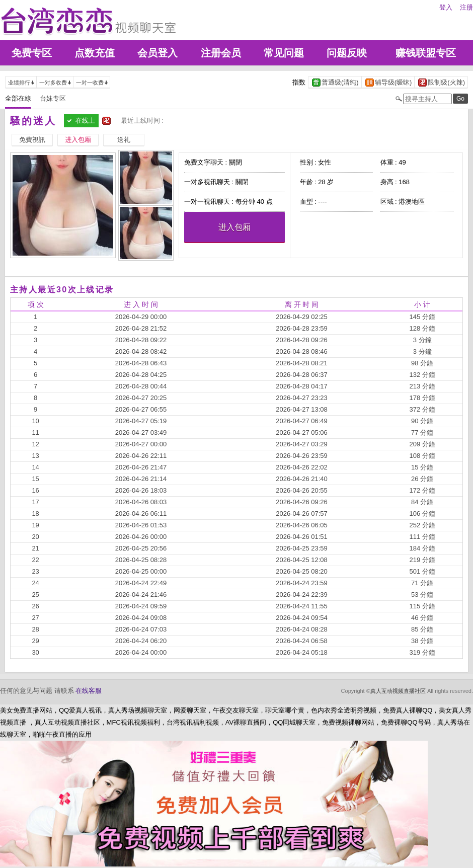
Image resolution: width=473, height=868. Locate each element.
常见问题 (284, 53)
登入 (446, 7)
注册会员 (221, 53)
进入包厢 (234, 227)
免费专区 (32, 53)
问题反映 (347, 53)
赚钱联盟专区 (426, 53)
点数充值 (95, 53)
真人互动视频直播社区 (398, 691)
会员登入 (157, 53)
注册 (466, 7)
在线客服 (89, 691)
